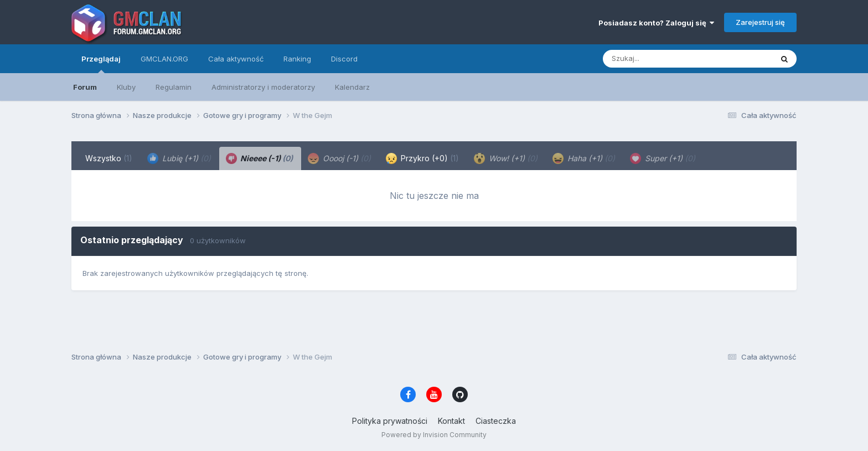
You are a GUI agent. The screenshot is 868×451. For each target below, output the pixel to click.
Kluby (126, 87)
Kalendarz (352, 87)
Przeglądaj (101, 64)
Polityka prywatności (390, 421)
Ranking (297, 59)
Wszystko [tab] (109, 158)
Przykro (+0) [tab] (422, 158)
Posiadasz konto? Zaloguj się (656, 23)
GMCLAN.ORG (164, 59)
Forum (85, 87)
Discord (344, 59)
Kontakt (451, 421)
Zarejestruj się (760, 22)
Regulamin (174, 87)
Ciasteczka (496, 421)
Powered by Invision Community (434, 435)
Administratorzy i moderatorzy (263, 87)
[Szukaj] (660, 59)
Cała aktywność (236, 59)
